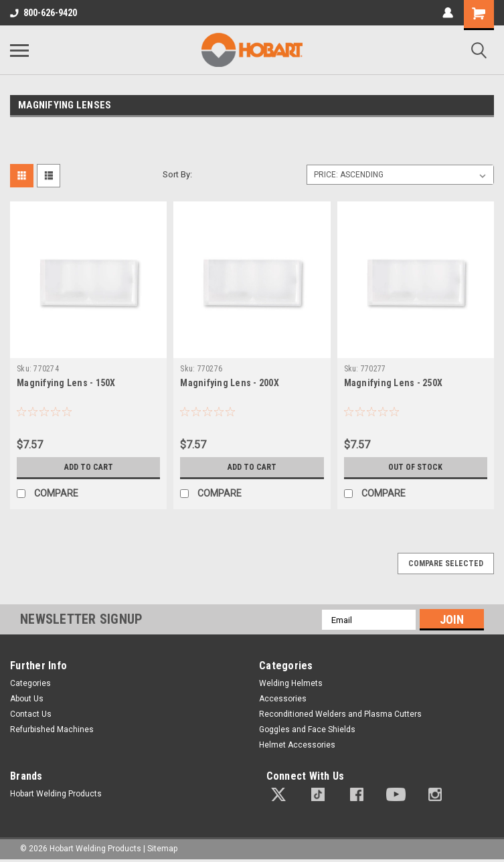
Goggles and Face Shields (307, 729)
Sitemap (162, 849)
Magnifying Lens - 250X (394, 383)
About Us (27, 699)
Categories (30, 683)
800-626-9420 (44, 13)
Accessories (283, 699)
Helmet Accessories (297, 745)
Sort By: (177, 174)
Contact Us (31, 714)
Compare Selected (446, 564)
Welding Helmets (291, 683)
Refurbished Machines (52, 729)
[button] (279, 794)
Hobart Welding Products (56, 794)
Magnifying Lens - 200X (230, 383)
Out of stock (415, 467)
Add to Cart (89, 467)
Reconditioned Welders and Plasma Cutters (340, 714)
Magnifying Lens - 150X (66, 383)
